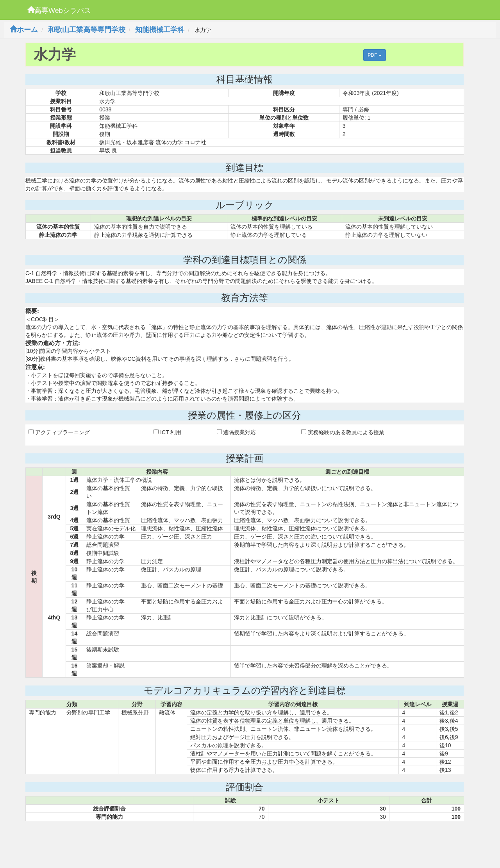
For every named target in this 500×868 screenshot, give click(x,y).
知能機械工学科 (160, 30)
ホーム (24, 30)
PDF (374, 55)
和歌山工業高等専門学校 (87, 30)
